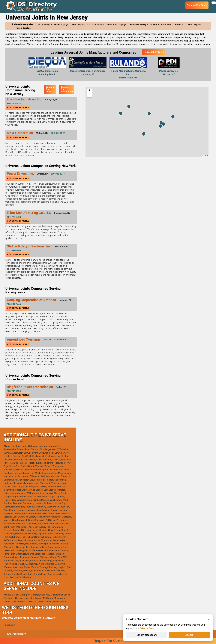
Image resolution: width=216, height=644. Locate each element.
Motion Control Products (160, 25)
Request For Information (67, 89)
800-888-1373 (58, 174)
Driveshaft (180, 25)
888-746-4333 (14, 391)
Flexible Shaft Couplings (116, 25)
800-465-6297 (58, 133)
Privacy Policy (148, 628)
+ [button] (89, 91)
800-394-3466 (14, 304)
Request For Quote (154, 52)
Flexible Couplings (23, 28)
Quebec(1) (11, 625)
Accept (189, 635)
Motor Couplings (61, 25)
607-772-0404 (14, 217)
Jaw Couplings (43, 25)
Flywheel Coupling (138, 25)
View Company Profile (18, 107)
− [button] (89, 95)
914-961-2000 (14, 251)
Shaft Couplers (194, 25)
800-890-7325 (14, 104)
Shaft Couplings (79, 25)
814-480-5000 (61, 340)
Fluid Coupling (95, 25)
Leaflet (205, 156)
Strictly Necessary (147, 635)
